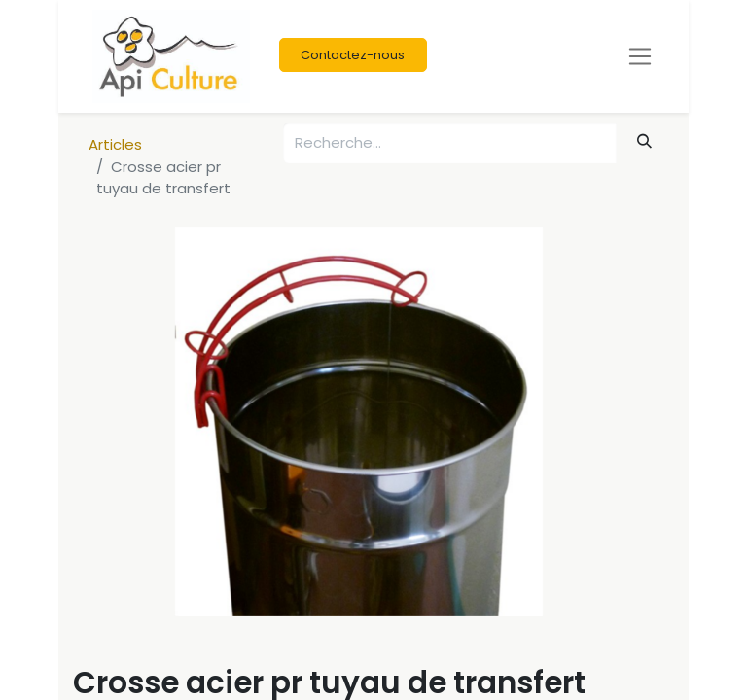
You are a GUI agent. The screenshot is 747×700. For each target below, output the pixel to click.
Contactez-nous (353, 55)
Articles (115, 144)
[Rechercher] (645, 141)
